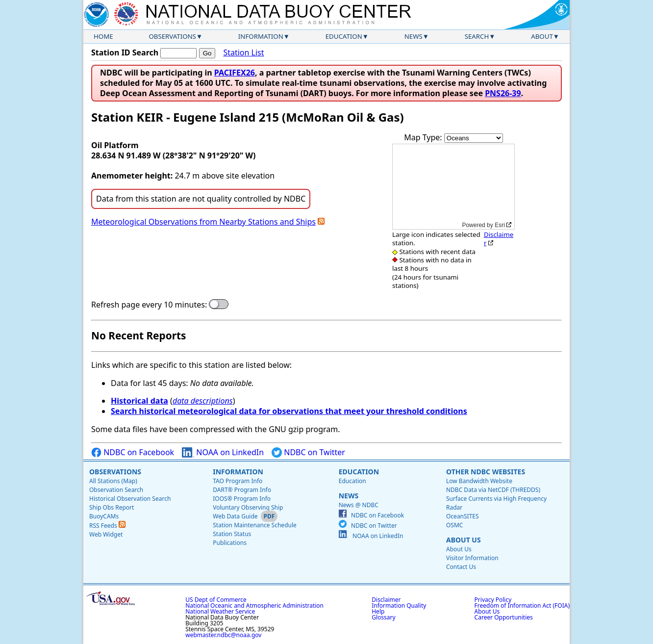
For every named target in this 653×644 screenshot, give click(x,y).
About (542, 36)
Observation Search (116, 490)
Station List (243, 53)
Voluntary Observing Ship (248, 507)
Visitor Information (472, 558)
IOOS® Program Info (242, 499)
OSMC (454, 525)
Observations (172, 36)
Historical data (139, 401)
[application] (453, 187)
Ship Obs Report (112, 507)
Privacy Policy (493, 600)
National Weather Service (220, 611)
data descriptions (203, 401)
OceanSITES (463, 516)
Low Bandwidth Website (479, 481)
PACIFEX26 (235, 73)
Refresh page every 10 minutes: (149, 305)
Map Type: (424, 137)
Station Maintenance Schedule (255, 525)
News (414, 36)
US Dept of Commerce (216, 600)
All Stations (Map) (113, 481)
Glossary (383, 617)
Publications (230, 543)
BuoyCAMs (104, 516)
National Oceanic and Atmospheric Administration (254, 605)
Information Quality (399, 605)
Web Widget (106, 534)
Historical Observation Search (130, 499)
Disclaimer (499, 239)
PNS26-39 (503, 93)
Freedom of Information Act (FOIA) (522, 605)
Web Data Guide (235, 516)
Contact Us (461, 567)
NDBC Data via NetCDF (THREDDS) (493, 490)
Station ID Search (125, 52)
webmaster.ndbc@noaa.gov (223, 635)
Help (378, 611)
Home (103, 36)
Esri (500, 225)
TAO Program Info (238, 481)
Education (344, 36)
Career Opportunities (504, 617)
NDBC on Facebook (133, 452)
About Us (464, 540)
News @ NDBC (359, 505)
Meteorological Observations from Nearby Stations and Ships (203, 222)
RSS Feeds (107, 526)
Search (477, 36)
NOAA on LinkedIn (223, 452)
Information (261, 36)
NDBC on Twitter (308, 452)
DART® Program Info (242, 490)
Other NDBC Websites (486, 472)
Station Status (232, 534)
